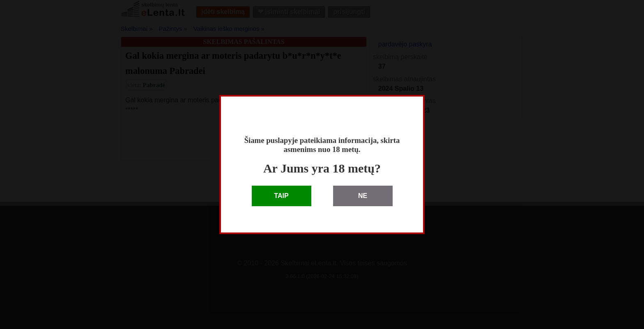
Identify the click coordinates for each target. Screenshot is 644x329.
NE (363, 196)
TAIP (281, 196)
